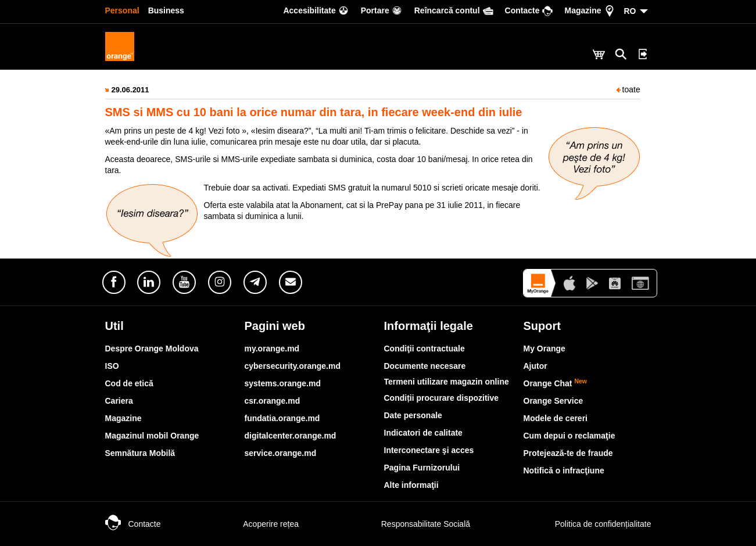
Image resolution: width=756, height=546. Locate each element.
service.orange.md (281, 453)
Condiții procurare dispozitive (442, 398)
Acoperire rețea (259, 524)
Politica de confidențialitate (590, 524)
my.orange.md (272, 349)
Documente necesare (425, 366)
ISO (112, 366)
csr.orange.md (273, 401)
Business (166, 10)
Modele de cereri (556, 418)
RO (630, 11)
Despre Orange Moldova (152, 349)
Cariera (119, 401)
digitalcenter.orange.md (291, 436)
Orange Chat (556, 383)
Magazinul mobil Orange (152, 436)
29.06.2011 (130, 90)
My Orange (544, 349)
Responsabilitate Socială (414, 524)
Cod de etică (129, 383)
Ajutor (535, 366)
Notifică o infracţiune (564, 470)
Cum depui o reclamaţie (569, 436)
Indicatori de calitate (423, 433)
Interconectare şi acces (429, 450)
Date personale (413, 415)
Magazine (123, 418)
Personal (122, 10)
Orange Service (553, 401)
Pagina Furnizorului (422, 468)
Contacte (133, 524)
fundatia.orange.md (282, 418)
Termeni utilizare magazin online (447, 382)
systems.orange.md (283, 383)
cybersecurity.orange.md (293, 366)
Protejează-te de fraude (568, 453)
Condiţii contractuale (424, 349)
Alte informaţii (411, 485)
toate (628, 89)
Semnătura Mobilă (140, 453)
